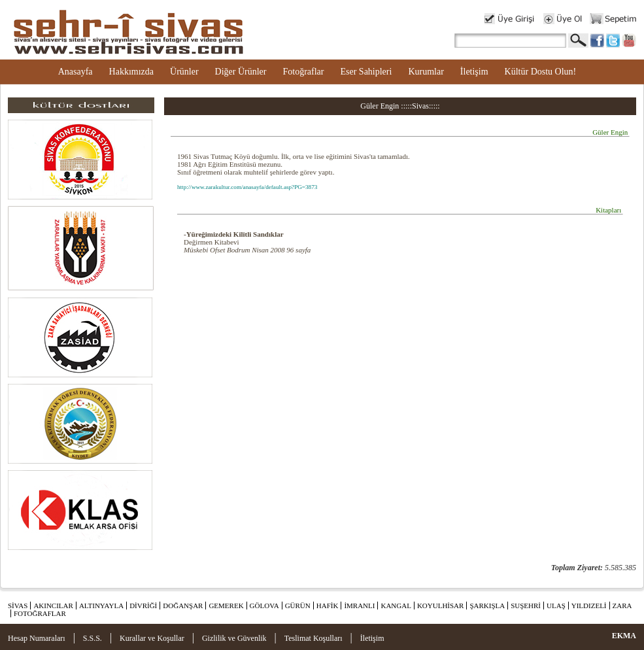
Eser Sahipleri (366, 72)
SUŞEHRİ (526, 606)
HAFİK (328, 606)
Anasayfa (76, 72)
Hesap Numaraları (37, 638)
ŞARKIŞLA (487, 606)
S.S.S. (93, 638)
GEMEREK (226, 606)
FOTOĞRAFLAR (40, 613)
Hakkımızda (131, 72)
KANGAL (396, 606)
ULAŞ (556, 606)
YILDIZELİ (589, 606)
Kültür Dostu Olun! (541, 72)
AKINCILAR (53, 606)
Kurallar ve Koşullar (152, 638)
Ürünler (184, 72)
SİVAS (18, 606)
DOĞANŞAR (183, 606)
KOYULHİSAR (441, 606)
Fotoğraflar (303, 72)
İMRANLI (359, 606)
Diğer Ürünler (241, 72)
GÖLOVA (264, 606)
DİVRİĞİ (143, 606)
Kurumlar (426, 72)
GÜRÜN (298, 606)
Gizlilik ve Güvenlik (234, 638)
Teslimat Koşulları (314, 638)
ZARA (622, 606)
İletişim (474, 72)
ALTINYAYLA (101, 606)
